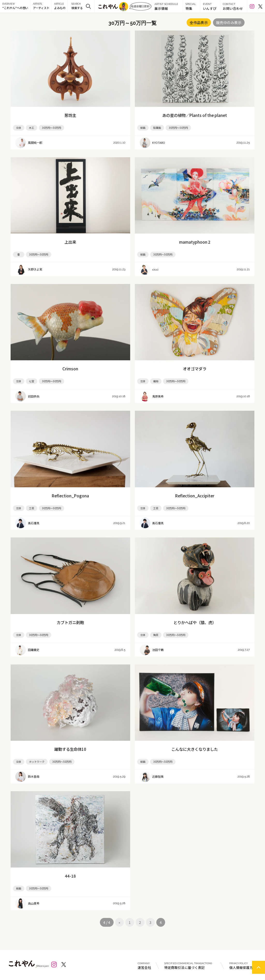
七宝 (32, 381)
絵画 (143, 128)
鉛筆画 (157, 128)
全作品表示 (199, 23)
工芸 (32, 508)
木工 (32, 128)
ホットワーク (37, 762)
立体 (19, 128)
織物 (156, 381)
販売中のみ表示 (229, 23)
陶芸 (156, 635)
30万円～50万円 (51, 128)
